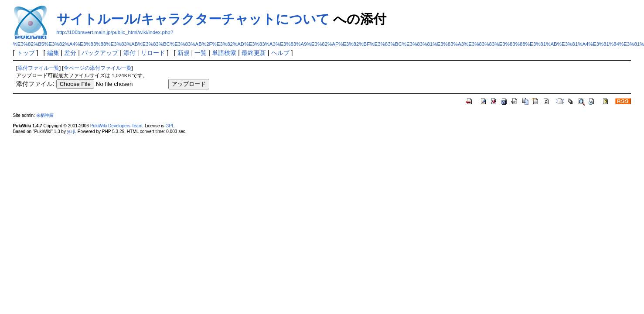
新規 (184, 53)
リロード (153, 53)
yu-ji (71, 131)
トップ (26, 53)
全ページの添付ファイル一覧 (98, 68)
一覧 (201, 53)
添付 (129, 53)
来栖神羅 (45, 115)
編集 (53, 53)
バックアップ (100, 53)
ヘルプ (280, 53)
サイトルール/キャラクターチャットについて (193, 19)
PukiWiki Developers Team (116, 126)
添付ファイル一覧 (38, 68)
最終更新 (254, 53)
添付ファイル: (35, 84)
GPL (170, 126)
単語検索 (224, 53)
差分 (70, 53)
